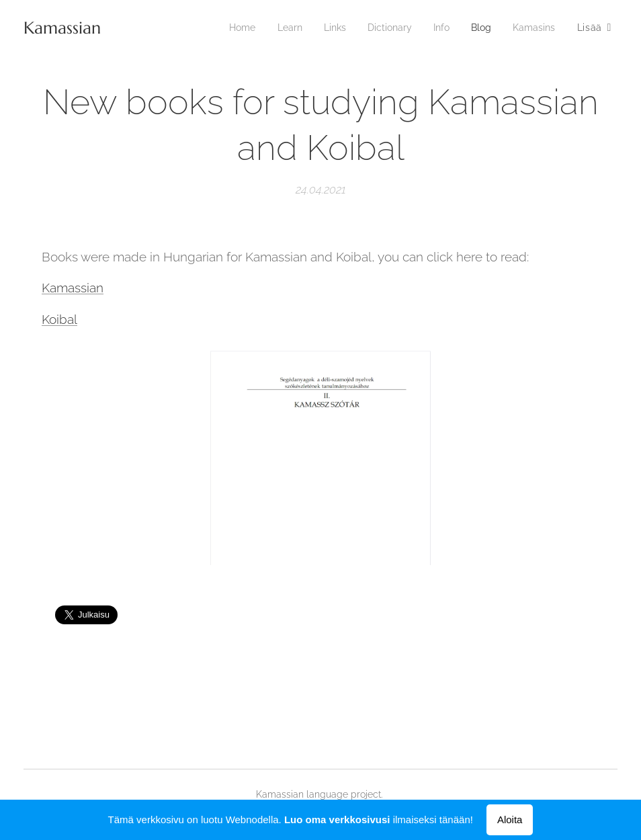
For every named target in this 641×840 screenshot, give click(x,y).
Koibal (59, 319)
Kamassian (73, 288)
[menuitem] (229, 28)
